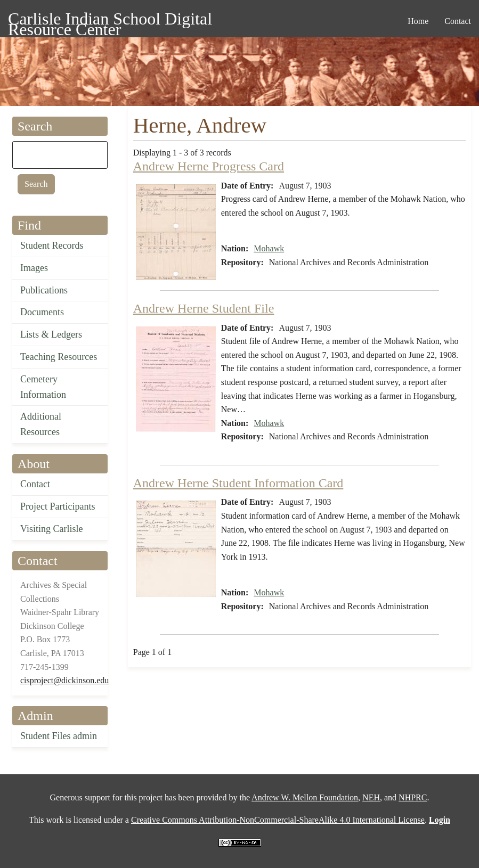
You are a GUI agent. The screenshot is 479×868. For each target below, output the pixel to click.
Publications (44, 290)
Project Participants (58, 506)
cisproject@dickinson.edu (64, 680)
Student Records (52, 245)
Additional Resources (41, 424)
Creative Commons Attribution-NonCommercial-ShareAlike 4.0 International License (278, 820)
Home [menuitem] (418, 21)
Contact (35, 484)
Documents (42, 312)
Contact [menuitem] (458, 21)
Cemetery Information (43, 387)
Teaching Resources (59, 357)
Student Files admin (59, 736)
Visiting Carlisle (51, 529)
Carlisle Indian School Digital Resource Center (110, 21)
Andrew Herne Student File (204, 308)
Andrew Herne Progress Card (209, 166)
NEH (371, 797)
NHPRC (413, 797)
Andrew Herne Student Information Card (238, 483)
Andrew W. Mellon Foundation (305, 797)
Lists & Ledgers (51, 334)
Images (34, 268)
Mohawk (269, 248)
